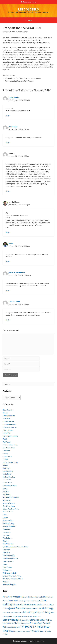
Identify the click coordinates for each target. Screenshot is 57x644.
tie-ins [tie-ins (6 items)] (11, 627)
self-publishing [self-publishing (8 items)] (24, 620)
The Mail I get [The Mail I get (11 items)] (36, 623)
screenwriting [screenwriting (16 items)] (11, 620)
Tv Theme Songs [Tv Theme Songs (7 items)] (24, 631)
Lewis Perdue (14, 98)
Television (7, 529)
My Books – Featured (11, 497)
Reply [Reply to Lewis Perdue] (8, 116)
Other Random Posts (11, 509)
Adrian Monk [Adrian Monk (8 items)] (8, 597)
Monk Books (10, 75)
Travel (5, 564)
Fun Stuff (6, 451)
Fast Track (7, 442)
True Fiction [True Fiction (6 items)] (17, 627)
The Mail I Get (8, 544)
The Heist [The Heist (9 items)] (18, 623)
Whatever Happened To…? (13, 579)
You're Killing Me (9, 585)
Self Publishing (9, 523)
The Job (6, 541)
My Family (7, 500)
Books (5, 413)
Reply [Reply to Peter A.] (8, 191)
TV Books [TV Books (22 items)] (26, 627)
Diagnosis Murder (10, 427)
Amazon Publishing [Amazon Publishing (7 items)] (27, 597)
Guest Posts (7, 456)
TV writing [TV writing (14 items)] (36, 631)
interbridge (40, 641)
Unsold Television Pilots (12, 576)
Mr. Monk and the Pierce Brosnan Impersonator (23, 78)
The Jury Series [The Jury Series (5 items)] (26, 623)
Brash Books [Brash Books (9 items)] (13, 601)
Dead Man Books (9, 424)
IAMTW (6, 459)
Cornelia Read (14, 302)
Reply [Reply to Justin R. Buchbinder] (8, 291)
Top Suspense (8, 561)
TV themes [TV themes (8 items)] (15, 631)
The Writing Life (9, 555)
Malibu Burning (9, 477)
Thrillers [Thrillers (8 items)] (6, 627)
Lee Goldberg (28, 9)
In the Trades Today (10, 462)
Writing (6, 582)
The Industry (8, 538)
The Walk (6, 553)
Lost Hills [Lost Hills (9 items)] (6, 612)
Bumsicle (6, 419)
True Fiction (7, 567)
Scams (5, 518)
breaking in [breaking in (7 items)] (23, 601)
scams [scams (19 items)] (36, 616)
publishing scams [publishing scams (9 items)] (14, 616)
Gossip (5, 454)
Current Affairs (8, 422)
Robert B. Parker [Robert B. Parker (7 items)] (27, 616)
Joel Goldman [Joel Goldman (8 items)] (32, 609)
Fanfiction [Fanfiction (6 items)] (46, 605)
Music (5, 489)
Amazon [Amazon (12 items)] (17, 597)
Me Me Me (7, 480)
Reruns (6, 515)
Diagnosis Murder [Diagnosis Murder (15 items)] (22, 605)
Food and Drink (9, 448)
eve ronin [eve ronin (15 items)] (37, 605)
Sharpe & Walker (9, 526)
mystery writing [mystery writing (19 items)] (40, 612)
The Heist (6, 535)
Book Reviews (8, 410)
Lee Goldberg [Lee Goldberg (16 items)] (45, 608)
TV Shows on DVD (10, 573)
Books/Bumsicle (9, 416)
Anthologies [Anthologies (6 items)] (37, 597)
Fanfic (5, 439)
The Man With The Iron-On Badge (16, 547)
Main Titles (7, 474)
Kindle (5, 465)
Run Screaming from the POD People (19, 81)
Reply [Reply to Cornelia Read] (8, 320)
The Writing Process (10, 558)
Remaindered (8, 512)
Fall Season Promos (10, 436)
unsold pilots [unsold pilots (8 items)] (46, 631)
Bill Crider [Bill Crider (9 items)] (45, 597)
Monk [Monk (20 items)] (27, 612)
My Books (7, 494)
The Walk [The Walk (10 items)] (46, 623)
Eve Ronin (7, 433)
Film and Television (10, 445)
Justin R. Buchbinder (17, 273)
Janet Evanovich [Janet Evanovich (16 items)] (18, 608)
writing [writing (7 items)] (5, 634)
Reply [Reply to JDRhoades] (8, 142)
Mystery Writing (9, 503)
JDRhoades (13, 127)
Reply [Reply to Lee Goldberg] (8, 232)
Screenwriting (8, 521)
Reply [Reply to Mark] (8, 262)
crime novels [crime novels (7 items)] (35, 601)
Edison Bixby (8, 430)
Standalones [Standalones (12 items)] (36, 620)
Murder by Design (10, 486)
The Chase (7, 532)
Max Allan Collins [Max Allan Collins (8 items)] (17, 612)
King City (6, 468)
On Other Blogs (9, 506)
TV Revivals (7, 570)
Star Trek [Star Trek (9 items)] (46, 620)
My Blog (6, 491)
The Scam (7, 550)
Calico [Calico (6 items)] (28, 601)
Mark (11, 243)
